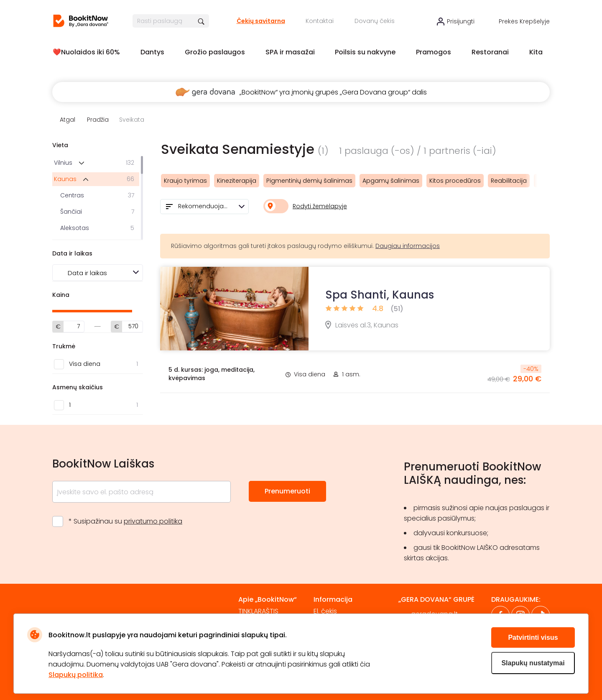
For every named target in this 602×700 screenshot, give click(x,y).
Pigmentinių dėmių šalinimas (309, 181)
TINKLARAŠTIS (258, 611)
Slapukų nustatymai (533, 663)
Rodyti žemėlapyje (320, 206)
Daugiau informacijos (408, 246)
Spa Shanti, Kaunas (380, 295)
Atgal (68, 120)
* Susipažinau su (125, 521)
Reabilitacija (509, 181)
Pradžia (98, 120)
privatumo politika (153, 521)
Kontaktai (320, 21)
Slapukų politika (76, 675)
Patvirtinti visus (533, 637)
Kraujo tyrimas (185, 181)
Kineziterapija (237, 181)
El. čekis (325, 611)
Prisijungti (461, 21)
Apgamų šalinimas (391, 181)
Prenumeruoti (287, 491)
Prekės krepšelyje (524, 21)
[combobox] (204, 207)
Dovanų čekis (375, 21)
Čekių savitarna (261, 21)
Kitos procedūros (455, 181)
